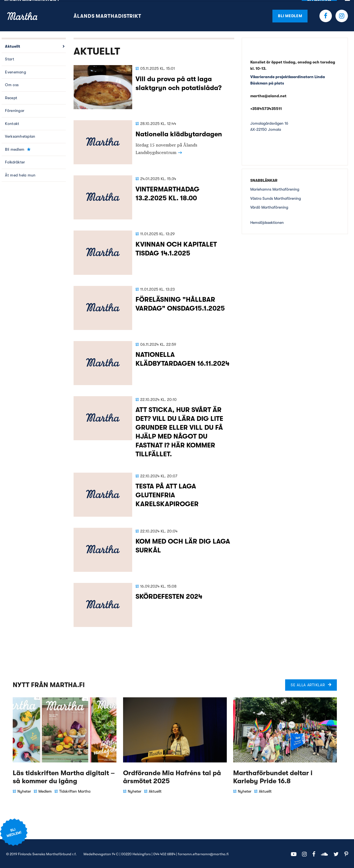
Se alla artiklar (308, 684)
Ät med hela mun (20, 174)
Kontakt (12, 123)
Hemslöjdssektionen (267, 222)
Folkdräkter (15, 162)
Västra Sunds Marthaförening (276, 198)
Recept (11, 97)
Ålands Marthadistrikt (107, 15)
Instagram (342, 15)
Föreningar (15, 110)
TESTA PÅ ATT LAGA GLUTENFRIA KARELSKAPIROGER (167, 494)
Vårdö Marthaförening (269, 206)
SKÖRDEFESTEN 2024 (169, 596)
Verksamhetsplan (20, 136)
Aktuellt (13, 45)
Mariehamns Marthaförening (275, 188)
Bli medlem (290, 15)
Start (9, 58)
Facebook (326, 15)
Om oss (12, 84)
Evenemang (15, 71)
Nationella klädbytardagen (179, 133)
